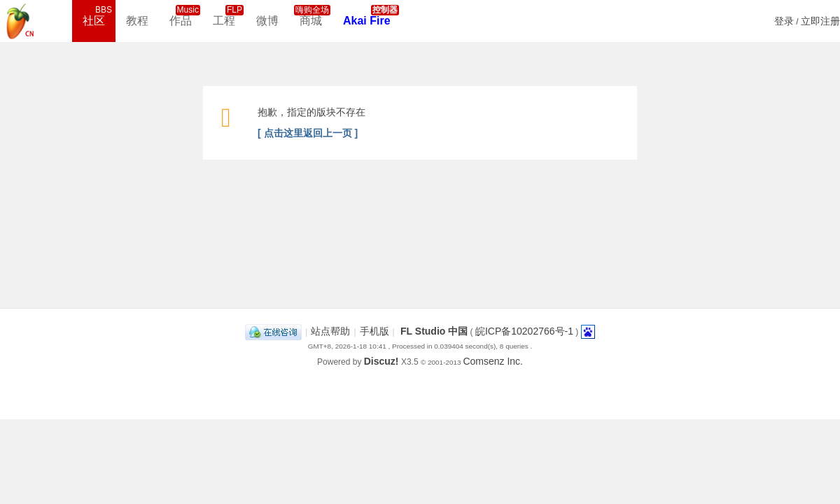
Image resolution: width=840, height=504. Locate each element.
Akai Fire (371, 16)
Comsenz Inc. (493, 361)
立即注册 (820, 21)
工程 (228, 16)
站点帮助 (330, 331)
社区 (98, 16)
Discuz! (381, 361)
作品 (185, 16)
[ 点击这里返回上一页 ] (308, 133)
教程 (137, 21)
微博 (267, 21)
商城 (312, 16)
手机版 (374, 331)
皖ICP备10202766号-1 (524, 331)
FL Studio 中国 (434, 331)
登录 (784, 21)
